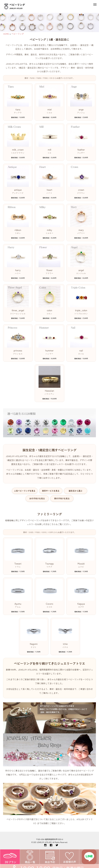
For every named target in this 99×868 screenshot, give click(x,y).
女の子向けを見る (37, 498)
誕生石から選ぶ (75, 491)
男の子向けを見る (62, 498)
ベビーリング (18, 34)
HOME (6, 34)
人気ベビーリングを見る (25, 491)
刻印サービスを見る (51, 491)
